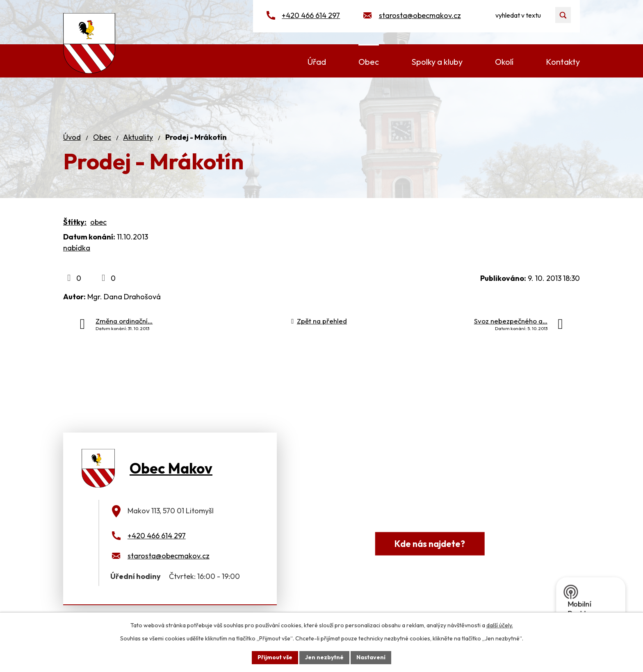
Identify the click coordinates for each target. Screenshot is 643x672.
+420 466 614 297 (311, 15)
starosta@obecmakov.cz (420, 15)
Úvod (72, 137)
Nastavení (371, 657)
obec (98, 222)
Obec (102, 137)
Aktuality (138, 137)
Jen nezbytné (324, 657)
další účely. (500, 625)
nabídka (77, 248)
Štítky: (75, 222)
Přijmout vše (275, 657)
